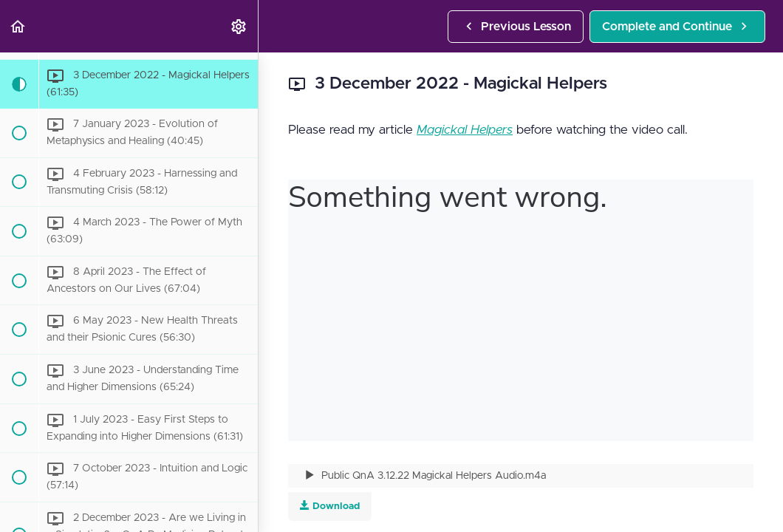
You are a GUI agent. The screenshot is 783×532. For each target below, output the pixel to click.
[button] (18, 26)
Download (330, 506)
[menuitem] (239, 26)
